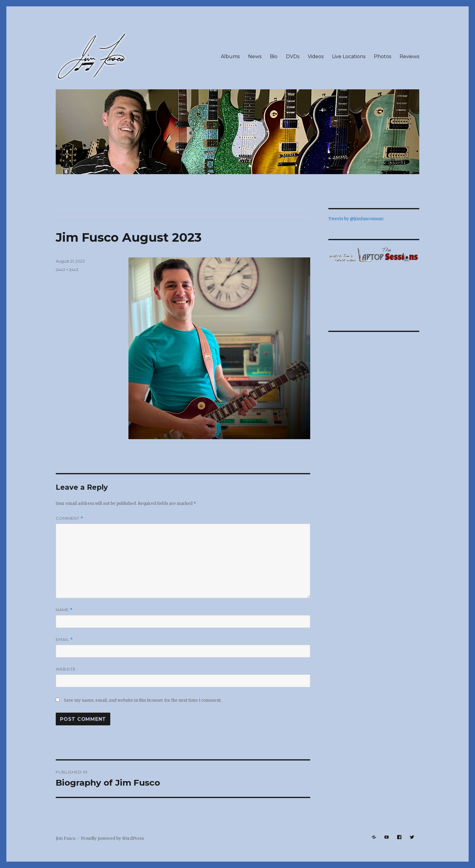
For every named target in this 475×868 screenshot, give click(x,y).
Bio (274, 56)
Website (66, 669)
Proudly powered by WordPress (112, 838)
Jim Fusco (66, 838)
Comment (70, 518)
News (255, 56)
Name (64, 610)
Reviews (409, 56)
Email (64, 639)
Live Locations (349, 56)
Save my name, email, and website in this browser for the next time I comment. (143, 700)
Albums (230, 56)
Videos (316, 56)
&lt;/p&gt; (374, 291)
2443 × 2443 (67, 270)
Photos (382, 56)
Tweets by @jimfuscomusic (356, 219)
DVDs (293, 56)
